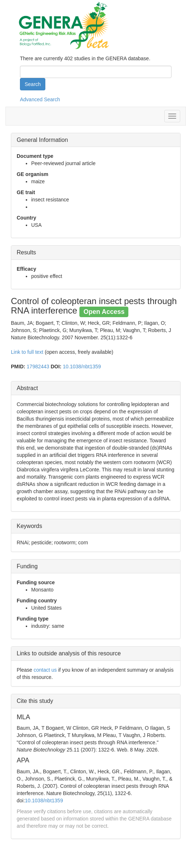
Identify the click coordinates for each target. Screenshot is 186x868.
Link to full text (27, 352)
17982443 (38, 367)
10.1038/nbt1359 (82, 367)
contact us (45, 670)
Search (33, 84)
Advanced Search (40, 99)
